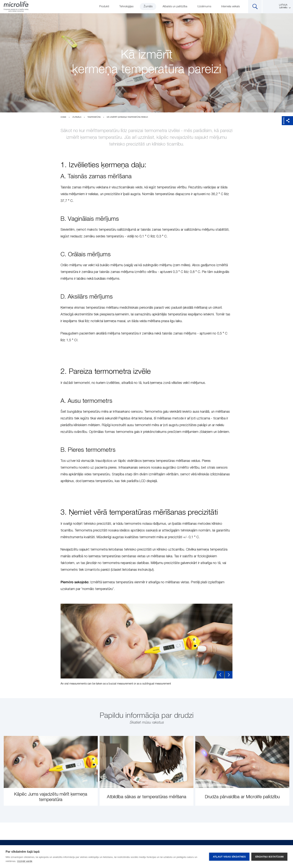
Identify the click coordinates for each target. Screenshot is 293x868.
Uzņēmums (204, 6)
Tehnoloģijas (126, 6)
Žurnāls (148, 6)
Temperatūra (94, 117)
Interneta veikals (230, 6)
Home (63, 117)
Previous (220, 675)
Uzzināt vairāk (25, 861)
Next (229, 675)
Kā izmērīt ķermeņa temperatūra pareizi (127, 117)
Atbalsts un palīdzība (175, 6)
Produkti (104, 6)
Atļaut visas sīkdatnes (229, 857)
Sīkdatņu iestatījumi (269, 857)
